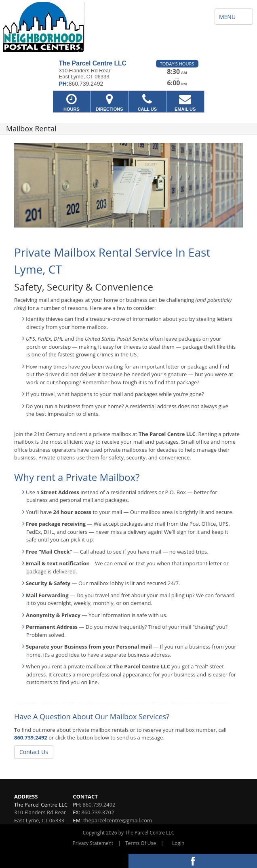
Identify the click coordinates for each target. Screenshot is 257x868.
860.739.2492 (31, 737)
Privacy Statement (93, 843)
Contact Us (34, 752)
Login (178, 843)
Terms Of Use (141, 843)
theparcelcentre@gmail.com (118, 820)
